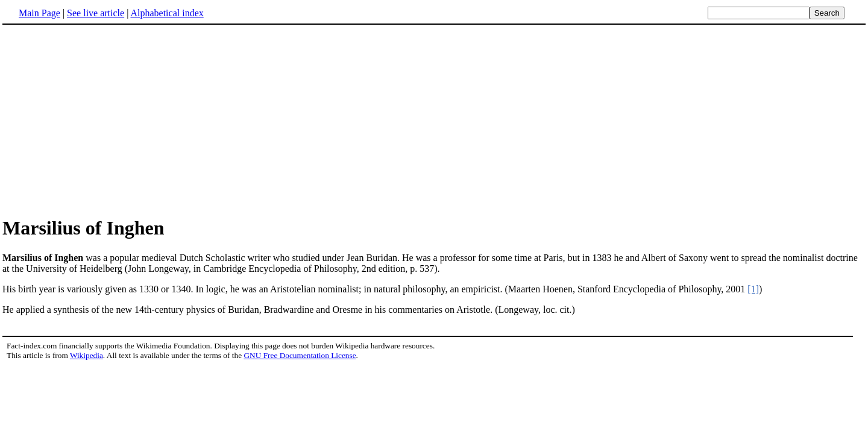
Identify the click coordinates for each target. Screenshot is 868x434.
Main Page (39, 13)
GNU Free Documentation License (300, 355)
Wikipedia (86, 355)
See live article (96, 13)
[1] (753, 289)
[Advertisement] (434, 120)
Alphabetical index (167, 13)
